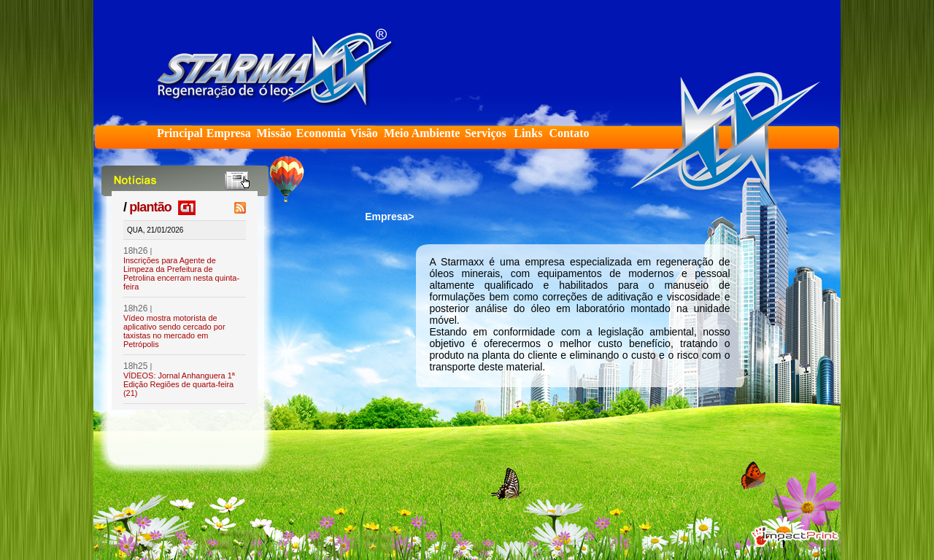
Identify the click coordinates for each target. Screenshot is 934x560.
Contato (569, 133)
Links (528, 133)
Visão (364, 133)
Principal (180, 133)
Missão (274, 133)
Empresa (229, 133)
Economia (321, 133)
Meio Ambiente (422, 133)
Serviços (486, 133)
